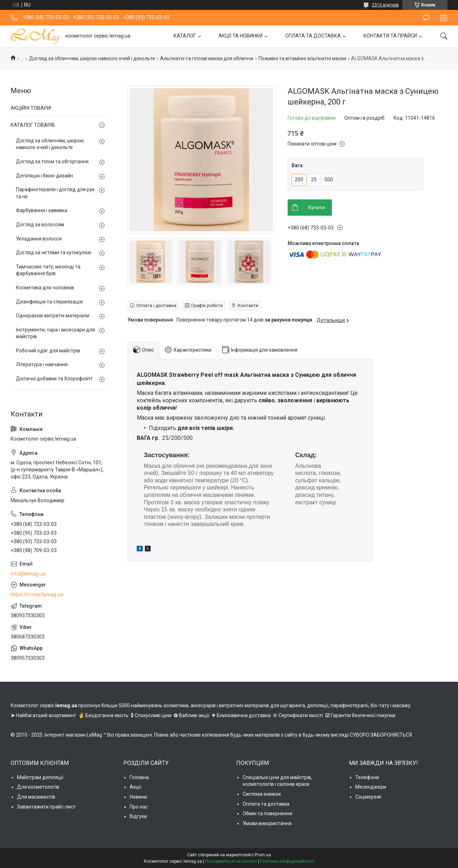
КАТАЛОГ (185, 36)
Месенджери (371, 787)
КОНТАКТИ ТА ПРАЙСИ (390, 36)
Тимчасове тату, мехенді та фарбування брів (48, 270)
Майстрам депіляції (40, 777)
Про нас (139, 807)
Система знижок (262, 794)
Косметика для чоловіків (45, 288)
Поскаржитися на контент (231, 861)
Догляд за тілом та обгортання (52, 161)
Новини (138, 797)
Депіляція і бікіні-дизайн (44, 176)
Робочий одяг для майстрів (48, 351)
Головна (139, 777)
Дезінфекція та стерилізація (49, 302)
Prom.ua (263, 855)
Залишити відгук (426, 18)
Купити (316, 208)
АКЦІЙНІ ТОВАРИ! (31, 108)
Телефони (367, 777)
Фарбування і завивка (42, 210)
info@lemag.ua (28, 574)
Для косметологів (38, 787)
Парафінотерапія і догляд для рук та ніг (55, 193)
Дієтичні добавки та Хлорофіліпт (54, 379)
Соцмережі (368, 797)
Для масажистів (36, 797)
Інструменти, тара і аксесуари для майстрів (55, 333)
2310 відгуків (385, 5)
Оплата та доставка (266, 804)
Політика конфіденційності (287, 861)
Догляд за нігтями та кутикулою (54, 253)
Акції (135, 787)
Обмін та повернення (267, 813)
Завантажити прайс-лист (46, 807)
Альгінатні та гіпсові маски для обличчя (207, 58)
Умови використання (267, 823)
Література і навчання (42, 364)
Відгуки (138, 816)
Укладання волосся (39, 239)
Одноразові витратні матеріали (53, 316)
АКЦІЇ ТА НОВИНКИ (241, 36)
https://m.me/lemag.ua (37, 595)
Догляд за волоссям (40, 225)
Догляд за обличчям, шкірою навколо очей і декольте (92, 58)
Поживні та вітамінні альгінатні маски (302, 58)
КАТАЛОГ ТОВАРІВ (33, 125)
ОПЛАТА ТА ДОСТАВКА (313, 36)
